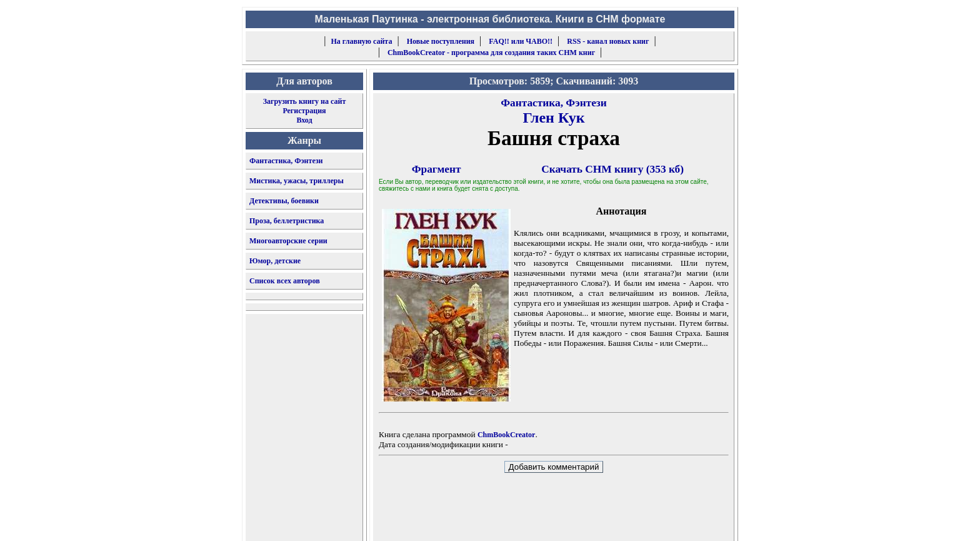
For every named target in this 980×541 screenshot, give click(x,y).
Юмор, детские (275, 261)
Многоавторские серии (288, 241)
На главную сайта (362, 41)
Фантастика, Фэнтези (286, 161)
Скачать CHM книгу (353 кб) (612, 169)
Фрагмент (437, 169)
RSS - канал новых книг (608, 41)
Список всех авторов (285, 281)
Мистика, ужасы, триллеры (297, 181)
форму (632, 522)
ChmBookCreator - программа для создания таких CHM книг (491, 53)
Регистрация (304, 111)
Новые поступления (441, 41)
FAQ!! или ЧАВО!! (521, 41)
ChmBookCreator (506, 435)
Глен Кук (553, 118)
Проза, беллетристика (287, 221)
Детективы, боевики (284, 201)
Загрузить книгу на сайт (305, 101)
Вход (304, 120)
